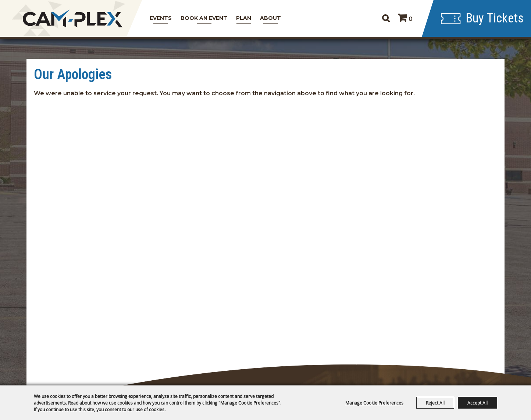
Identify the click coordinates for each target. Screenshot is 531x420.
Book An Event (204, 18)
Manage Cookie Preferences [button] (374, 403)
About (270, 18)
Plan (244, 18)
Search (386, 18)
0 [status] (411, 19)
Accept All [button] (477, 403)
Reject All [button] (435, 403)
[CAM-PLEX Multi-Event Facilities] (73, 19)
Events (161, 18)
